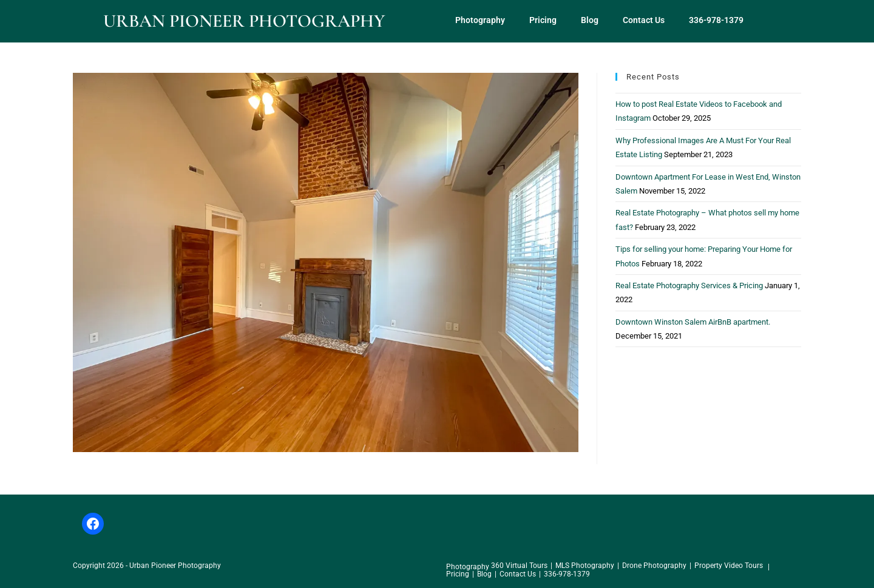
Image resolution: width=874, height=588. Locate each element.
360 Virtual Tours (519, 566)
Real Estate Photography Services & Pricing (689, 286)
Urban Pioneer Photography (244, 21)
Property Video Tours (729, 566)
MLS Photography (585, 566)
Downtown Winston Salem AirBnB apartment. (693, 322)
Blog (590, 20)
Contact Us (644, 20)
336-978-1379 (716, 20)
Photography (480, 20)
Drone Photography (654, 566)
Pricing (543, 20)
